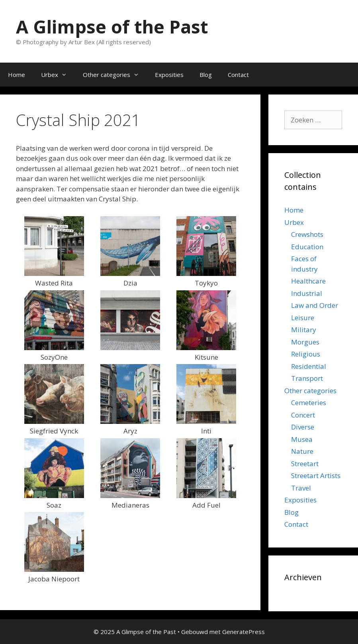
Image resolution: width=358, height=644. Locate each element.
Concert (303, 415)
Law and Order (315, 305)
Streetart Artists (316, 476)
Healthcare (308, 281)
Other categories (115, 75)
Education (307, 247)
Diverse (303, 427)
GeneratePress (244, 632)
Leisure (303, 318)
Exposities (169, 75)
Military (304, 330)
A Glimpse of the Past (112, 27)
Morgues (305, 342)
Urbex (58, 75)
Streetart (305, 464)
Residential (309, 366)
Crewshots (307, 234)
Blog (206, 75)
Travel (301, 488)
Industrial (307, 293)
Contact (238, 75)
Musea (302, 439)
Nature (302, 451)
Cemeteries (309, 403)
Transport (307, 378)
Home (17, 75)
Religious (306, 354)
